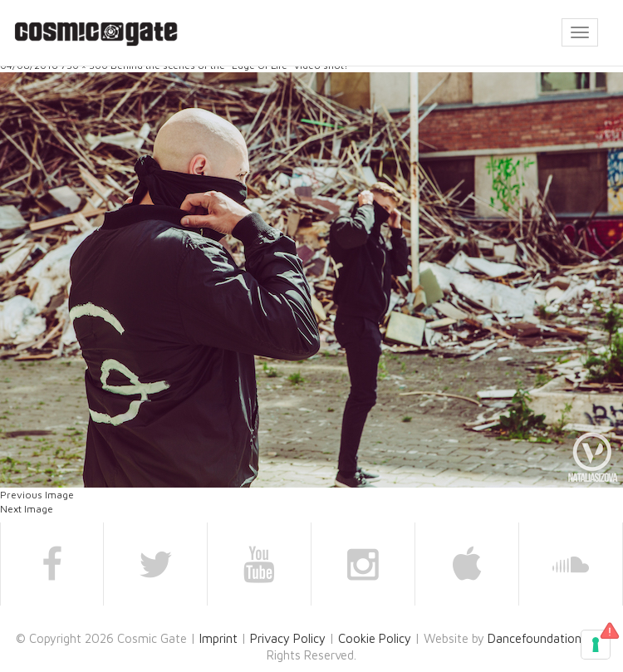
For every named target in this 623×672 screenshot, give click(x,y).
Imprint (218, 638)
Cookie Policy (375, 638)
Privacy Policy (288, 638)
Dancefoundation (535, 638)
